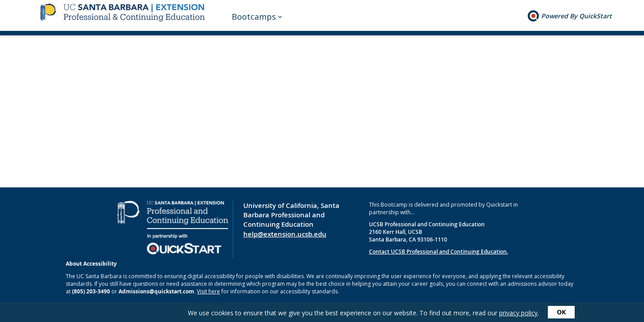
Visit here (208, 291)
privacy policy (518, 313)
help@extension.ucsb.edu (285, 234)
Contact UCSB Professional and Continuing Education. (439, 252)
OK (561, 312)
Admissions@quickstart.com (156, 291)
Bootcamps (254, 17)
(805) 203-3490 (91, 291)
